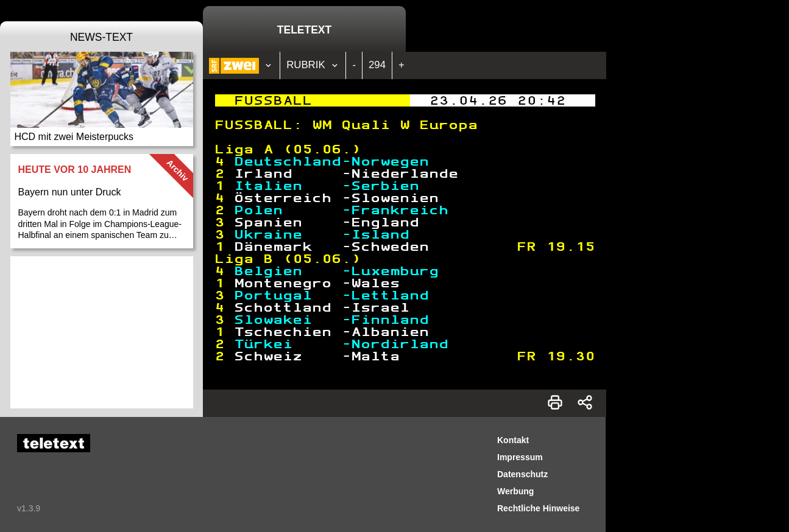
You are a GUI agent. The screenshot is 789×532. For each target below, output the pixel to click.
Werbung (515, 491)
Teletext (304, 30)
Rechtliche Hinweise (538, 508)
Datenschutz (522, 474)
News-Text (101, 37)
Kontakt (513, 440)
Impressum (520, 457)
